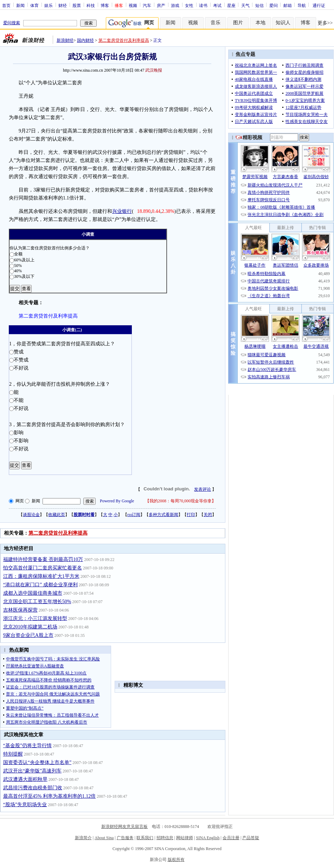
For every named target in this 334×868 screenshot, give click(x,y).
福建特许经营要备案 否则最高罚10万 (43, 559)
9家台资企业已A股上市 (28, 635)
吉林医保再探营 (20, 610)
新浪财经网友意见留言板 (124, 827)
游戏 (175, 5)
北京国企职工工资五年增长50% (37, 602)
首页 (6, 5)
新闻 (20, 5)
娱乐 (49, 5)
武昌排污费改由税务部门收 (33, 788)
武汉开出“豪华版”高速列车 (32, 771)
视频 (133, 5)
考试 (217, 5)
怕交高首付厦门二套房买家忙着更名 (43, 568)
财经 (63, 5)
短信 (259, 5)
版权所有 (176, 860)
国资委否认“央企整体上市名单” (37, 762)
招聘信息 (165, 838)
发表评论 (203, 489)
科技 (91, 5)
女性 (189, 5)
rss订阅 (134, 515)
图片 (238, 23)
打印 (191, 515)
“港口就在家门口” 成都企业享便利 (40, 585)
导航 (302, 5)
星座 (231, 5)
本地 (261, 23)
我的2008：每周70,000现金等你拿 (181, 501)
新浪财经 (65, 40)
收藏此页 (57, 515)
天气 (245, 5)
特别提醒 (13, 754)
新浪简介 (83, 838)
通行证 (319, 5)
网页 (20, 501)
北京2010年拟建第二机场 (30, 627)
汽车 (147, 5)
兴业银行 (122, 211)
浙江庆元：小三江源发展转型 (35, 618)
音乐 (216, 23)
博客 (105, 5)
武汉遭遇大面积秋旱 (25, 779)
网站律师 (185, 838)
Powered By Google (117, 501)
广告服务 (125, 838)
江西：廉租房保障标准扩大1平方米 (41, 576)
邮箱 (288, 5)
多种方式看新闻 (163, 515)
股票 (77, 5)
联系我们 (145, 838)
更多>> (325, 23)
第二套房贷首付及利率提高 (124, 40)
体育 (34, 5)
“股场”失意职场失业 (25, 805)
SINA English (208, 838)
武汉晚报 (154, 70)
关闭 (208, 515)
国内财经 (85, 40)
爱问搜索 (12, 23)
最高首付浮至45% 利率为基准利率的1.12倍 (50, 796)
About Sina (104, 838)
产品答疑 (251, 838)
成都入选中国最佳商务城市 (33, 593)
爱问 (274, 5)
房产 (161, 5)
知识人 (283, 23)
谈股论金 (31, 515)
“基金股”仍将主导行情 (27, 746)
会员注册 (231, 838)
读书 (203, 5)
